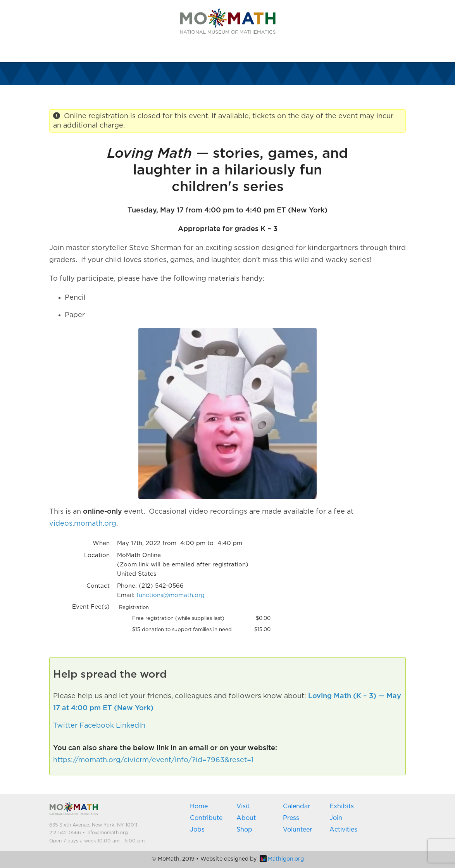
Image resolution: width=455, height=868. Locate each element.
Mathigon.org (282, 859)
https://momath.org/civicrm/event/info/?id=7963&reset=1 (153, 760)
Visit (243, 806)
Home (199, 806)
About (246, 818)
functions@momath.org (171, 595)
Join (336, 818)
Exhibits (342, 806)
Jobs (197, 830)
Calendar (296, 806)
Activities (343, 830)
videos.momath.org (83, 524)
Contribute (206, 818)
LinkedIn (131, 726)
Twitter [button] (65, 726)
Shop (244, 830)
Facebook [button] (97, 726)
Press (291, 818)
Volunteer (297, 830)
